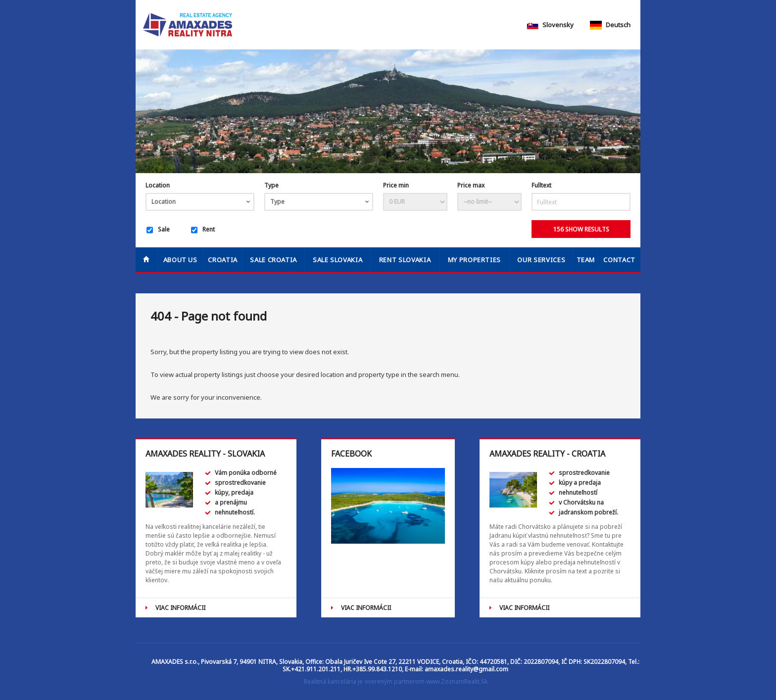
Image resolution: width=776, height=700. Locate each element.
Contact (619, 260)
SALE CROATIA (273, 260)
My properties (474, 260)
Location (158, 185)
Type (271, 185)
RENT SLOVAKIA (405, 260)
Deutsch (610, 25)
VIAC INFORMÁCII (180, 608)
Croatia (223, 260)
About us (180, 260)
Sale (158, 230)
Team (586, 260)
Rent (203, 230)
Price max (471, 185)
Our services (541, 260)
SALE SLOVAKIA (338, 260)
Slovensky (550, 25)
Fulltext (541, 185)
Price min (396, 185)
